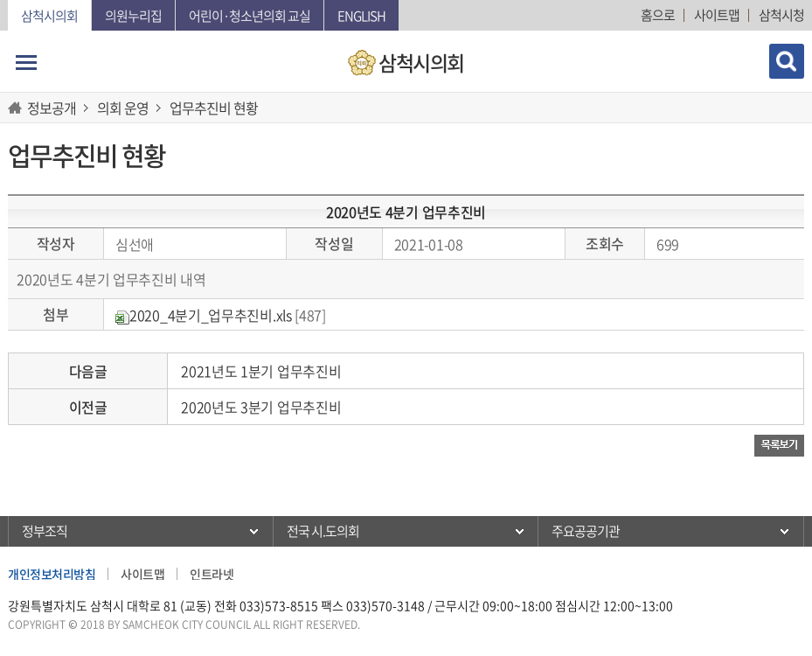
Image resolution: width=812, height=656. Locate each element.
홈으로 (658, 15)
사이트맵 (717, 15)
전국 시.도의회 (323, 531)
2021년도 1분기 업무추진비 (261, 371)
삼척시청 (781, 15)
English (361, 16)
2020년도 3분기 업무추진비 (261, 407)
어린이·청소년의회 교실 (250, 16)
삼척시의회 (49, 16)
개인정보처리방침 (52, 574)
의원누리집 (133, 16)
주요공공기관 (586, 531)
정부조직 (45, 531)
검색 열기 (787, 61)
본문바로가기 (0, 0)
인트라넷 (212, 574)
